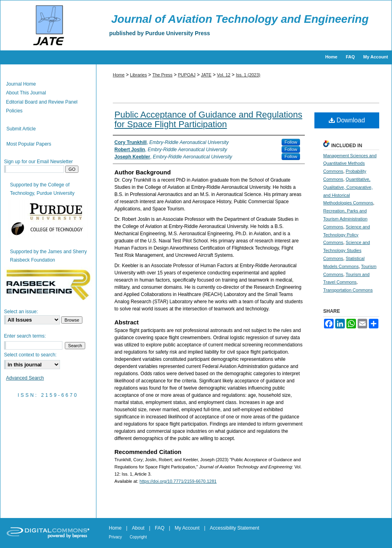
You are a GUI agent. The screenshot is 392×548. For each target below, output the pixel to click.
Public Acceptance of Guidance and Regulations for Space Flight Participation (208, 119)
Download (347, 120)
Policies (14, 111)
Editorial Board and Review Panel (42, 102)
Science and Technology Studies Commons (347, 250)
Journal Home (21, 84)
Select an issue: (21, 312)
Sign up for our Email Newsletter (38, 162)
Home (119, 75)
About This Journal (26, 93)
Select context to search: (30, 355)
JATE (206, 75)
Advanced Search (25, 378)
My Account (187, 528)
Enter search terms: (25, 336)
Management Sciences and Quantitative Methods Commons (350, 164)
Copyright (138, 537)
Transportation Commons (348, 290)
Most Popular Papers (29, 144)
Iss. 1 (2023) (248, 75)
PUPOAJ (187, 75)
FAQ (160, 528)
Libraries (138, 75)
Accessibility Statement (235, 528)
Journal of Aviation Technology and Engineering (240, 19)
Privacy (115, 537)
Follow (291, 142)
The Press (162, 75)
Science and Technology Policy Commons (347, 235)
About (138, 528)
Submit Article (21, 129)
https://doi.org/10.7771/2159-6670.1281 (178, 481)
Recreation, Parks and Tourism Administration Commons (345, 219)
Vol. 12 (224, 75)
